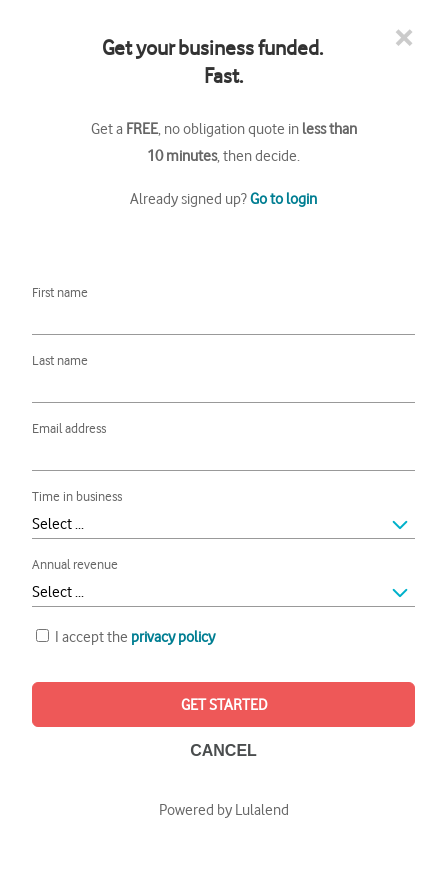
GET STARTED (224, 704)
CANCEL (223, 751)
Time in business (77, 495)
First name (60, 291)
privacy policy (173, 636)
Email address (69, 427)
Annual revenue (75, 563)
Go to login (283, 198)
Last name (60, 359)
